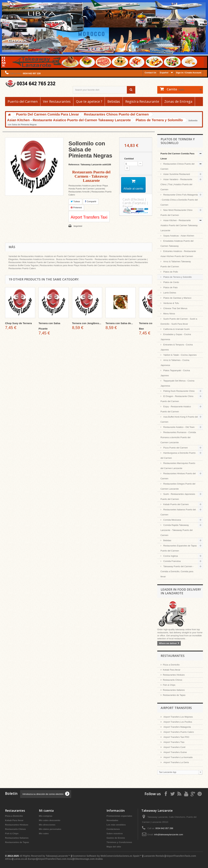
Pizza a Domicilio (171, 665)
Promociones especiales (119, 816)
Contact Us (150, 73)
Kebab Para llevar (172, 670)
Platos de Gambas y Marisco (177, 298)
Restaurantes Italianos (174, 690)
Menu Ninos (169, 314)
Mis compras (46, 816)
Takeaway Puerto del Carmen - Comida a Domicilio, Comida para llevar (177, 571)
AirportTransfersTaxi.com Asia (55, 859)
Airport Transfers (176, 708)
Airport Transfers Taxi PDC (176, 737)
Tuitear (75, 201)
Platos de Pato (170, 287)
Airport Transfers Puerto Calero (178, 732)
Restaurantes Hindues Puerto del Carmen (178, 476)
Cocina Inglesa (170, 556)
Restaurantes (173, 656)
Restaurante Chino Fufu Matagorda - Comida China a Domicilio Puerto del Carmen (179, 200)
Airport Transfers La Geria (176, 762)
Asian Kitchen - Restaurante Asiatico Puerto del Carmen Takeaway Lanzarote (179, 225)
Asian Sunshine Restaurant (176, 174)
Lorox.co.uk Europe (25, 859)
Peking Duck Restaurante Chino (179, 391)
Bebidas (114, 102)
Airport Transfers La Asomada (178, 757)
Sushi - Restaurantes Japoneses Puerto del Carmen (178, 497)
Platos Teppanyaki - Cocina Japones (175, 373)
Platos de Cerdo (171, 282)
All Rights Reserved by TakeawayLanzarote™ (45, 856)
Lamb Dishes (169, 293)
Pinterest (76, 208)
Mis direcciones (47, 825)
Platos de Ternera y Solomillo (177, 277)
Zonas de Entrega (178, 102)
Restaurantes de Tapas (174, 695)
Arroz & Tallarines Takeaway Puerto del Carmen (176, 264)
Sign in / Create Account (189, 73)
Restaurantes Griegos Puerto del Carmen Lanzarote (178, 486)
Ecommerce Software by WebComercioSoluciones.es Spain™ (107, 856)
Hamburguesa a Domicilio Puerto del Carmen (178, 455)
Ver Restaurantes (57, 102)
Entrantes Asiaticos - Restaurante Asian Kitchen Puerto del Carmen (178, 254)
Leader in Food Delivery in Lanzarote (181, 591)
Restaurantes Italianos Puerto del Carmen (178, 512)
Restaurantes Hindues (174, 675)
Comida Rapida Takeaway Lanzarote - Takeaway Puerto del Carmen (177, 530)
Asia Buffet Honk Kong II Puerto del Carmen (179, 419)
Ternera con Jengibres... (87, 323)
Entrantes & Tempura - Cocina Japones (177, 347)
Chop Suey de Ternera (18, 323)
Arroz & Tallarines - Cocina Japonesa (175, 363)
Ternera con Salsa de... (119, 323)
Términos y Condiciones (119, 842)
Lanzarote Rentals (154, 856)
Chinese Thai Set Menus (175, 308)
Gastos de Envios (116, 838)
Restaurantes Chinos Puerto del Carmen (177, 166)
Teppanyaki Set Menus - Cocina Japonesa (177, 383)
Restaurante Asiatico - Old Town (179, 427)
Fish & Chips (169, 685)
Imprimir (78, 226)
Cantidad (129, 159)
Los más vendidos (116, 825)
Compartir (91, 201)
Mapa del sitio (114, 847)
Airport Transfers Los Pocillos (177, 722)
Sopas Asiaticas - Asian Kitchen (178, 236)
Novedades (112, 820)
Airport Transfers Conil (174, 747)
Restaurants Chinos (172, 680)
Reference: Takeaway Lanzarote (85, 165)
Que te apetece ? (89, 102)
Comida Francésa (172, 561)
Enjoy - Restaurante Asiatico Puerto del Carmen (176, 409)
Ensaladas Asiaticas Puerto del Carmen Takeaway (177, 243)
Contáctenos (113, 829)
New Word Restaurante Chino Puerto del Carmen (176, 213)
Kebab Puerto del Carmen (176, 504)
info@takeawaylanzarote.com (169, 835)
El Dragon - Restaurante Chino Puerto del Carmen (177, 399)
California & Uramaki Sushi (176, 329)
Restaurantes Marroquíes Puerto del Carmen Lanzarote (178, 466)
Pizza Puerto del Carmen (175, 448)
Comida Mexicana (172, 520)
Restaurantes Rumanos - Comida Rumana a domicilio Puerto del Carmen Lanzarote (178, 437)
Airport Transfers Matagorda (177, 727)
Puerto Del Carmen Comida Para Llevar (177, 156)
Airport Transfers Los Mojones (178, 717)
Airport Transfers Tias (174, 742)
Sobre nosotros (115, 834)
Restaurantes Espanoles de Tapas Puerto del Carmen (179, 548)
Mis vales (44, 834)
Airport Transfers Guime (175, 752)
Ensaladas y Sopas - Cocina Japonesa (176, 337)
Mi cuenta (46, 810)
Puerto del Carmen (23, 102)
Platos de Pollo (170, 272)
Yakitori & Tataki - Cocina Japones (180, 355)
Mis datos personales (50, 829)
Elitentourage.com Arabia (88, 859)
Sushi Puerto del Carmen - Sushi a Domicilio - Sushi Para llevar (179, 321)
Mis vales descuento (50, 820)
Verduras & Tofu (171, 303)
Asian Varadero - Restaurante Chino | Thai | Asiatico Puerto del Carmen (176, 184)
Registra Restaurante (142, 102)
